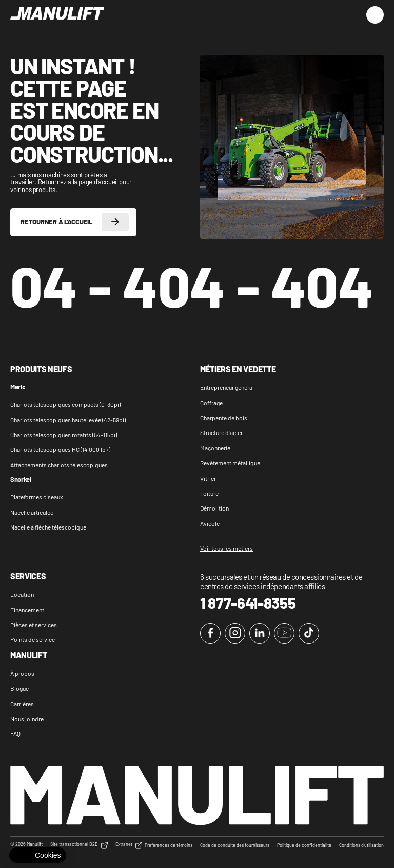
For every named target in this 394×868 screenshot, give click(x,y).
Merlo (18, 387)
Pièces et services (34, 625)
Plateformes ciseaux (37, 497)
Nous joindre (27, 719)
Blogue (19, 688)
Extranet (129, 845)
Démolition (214, 508)
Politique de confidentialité (304, 845)
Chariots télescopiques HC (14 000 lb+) (60, 449)
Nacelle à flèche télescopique (48, 527)
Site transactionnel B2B (79, 845)
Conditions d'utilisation (361, 845)
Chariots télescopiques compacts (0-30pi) (65, 404)
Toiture (209, 493)
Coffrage (211, 403)
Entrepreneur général (227, 387)
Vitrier (208, 478)
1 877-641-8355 (248, 603)
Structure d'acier (221, 432)
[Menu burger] (375, 15)
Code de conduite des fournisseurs (235, 845)
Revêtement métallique (230, 463)
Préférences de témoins (169, 845)
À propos (22, 673)
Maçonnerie (215, 448)
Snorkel (21, 480)
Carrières (22, 704)
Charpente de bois (224, 418)
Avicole (210, 523)
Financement (27, 610)
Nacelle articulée (32, 512)
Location (22, 594)
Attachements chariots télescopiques (59, 465)
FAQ (15, 733)
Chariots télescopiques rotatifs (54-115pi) (64, 435)
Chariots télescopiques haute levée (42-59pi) (68, 420)
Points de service (33, 639)
